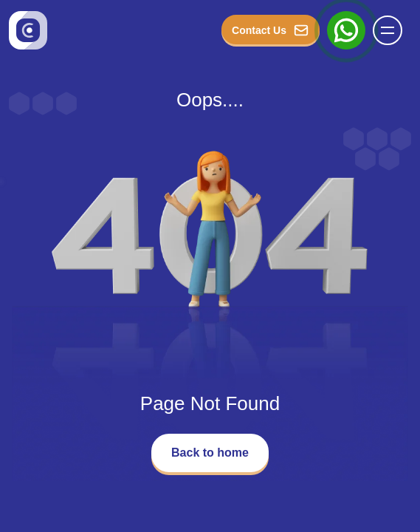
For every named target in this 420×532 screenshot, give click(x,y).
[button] (388, 30)
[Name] (392, 30)
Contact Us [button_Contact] (271, 30)
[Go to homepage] (28, 30)
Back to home (210, 453)
